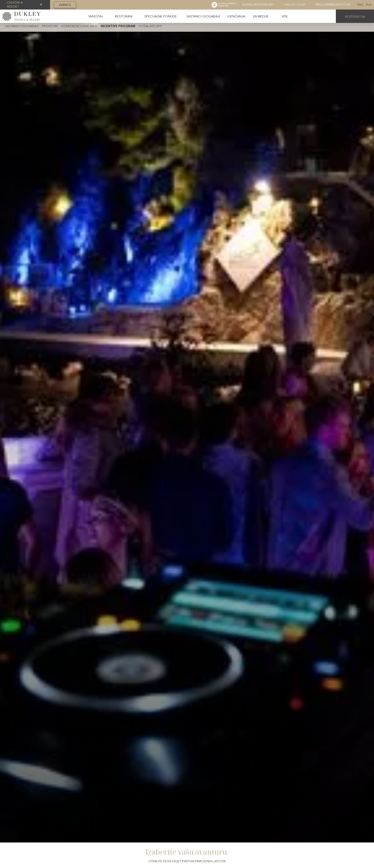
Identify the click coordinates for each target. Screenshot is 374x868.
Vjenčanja (236, 16)
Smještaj (96, 16)
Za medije (261, 16)
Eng (360, 5)
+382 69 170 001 (295, 5)
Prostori (50, 26)
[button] (285, 16)
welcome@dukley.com (333, 5)
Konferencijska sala (79, 26)
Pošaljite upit (150, 26)
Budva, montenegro (258, 5)
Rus (369, 5)
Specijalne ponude (161, 16)
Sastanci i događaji (203, 16)
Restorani (124, 16)
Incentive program (118, 26)
